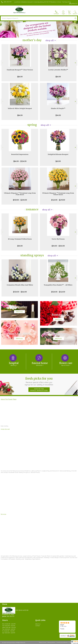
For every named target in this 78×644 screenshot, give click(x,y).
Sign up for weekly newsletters (39, 390)
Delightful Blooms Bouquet (58, 154)
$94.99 (58, 115)
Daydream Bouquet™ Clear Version (20, 70)
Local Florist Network (62, 642)
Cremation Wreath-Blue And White (20, 285)
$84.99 (20, 77)
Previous (2, 63)
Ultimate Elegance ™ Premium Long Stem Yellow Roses (58, 194)
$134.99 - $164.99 (20, 292)
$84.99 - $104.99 (20, 161)
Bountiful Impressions (20, 154)
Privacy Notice (51, 642)
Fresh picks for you (39, 381)
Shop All (50, 40)
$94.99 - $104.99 (58, 246)
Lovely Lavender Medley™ (58, 70)
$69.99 (58, 161)
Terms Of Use (42, 642)
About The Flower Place (9, 399)
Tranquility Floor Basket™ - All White (58, 285)
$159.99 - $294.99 (20, 200)
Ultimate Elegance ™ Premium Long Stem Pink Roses (20, 194)
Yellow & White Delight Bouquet (20, 108)
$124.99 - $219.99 (58, 200)
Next (76, 63)
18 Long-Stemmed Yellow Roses (20, 239)
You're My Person (58, 239)
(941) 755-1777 (8, 2)
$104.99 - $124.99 (58, 292)
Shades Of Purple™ (58, 108)
